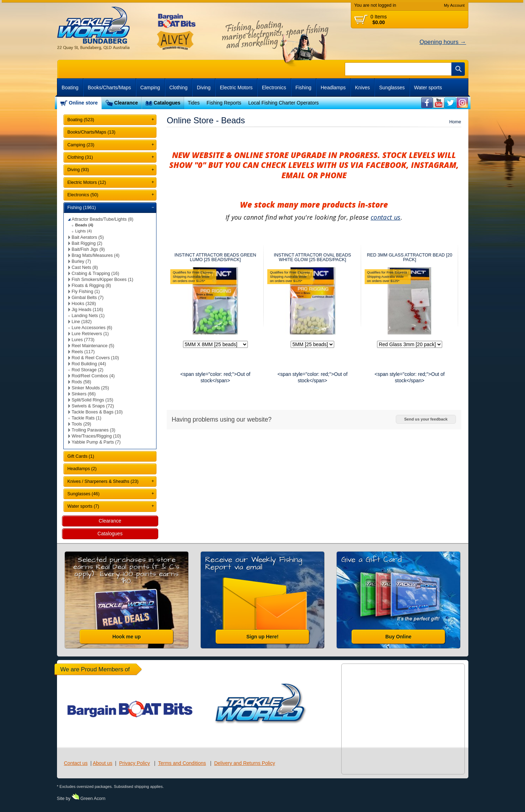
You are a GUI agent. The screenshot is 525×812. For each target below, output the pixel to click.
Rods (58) (81, 382)
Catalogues (167, 103)
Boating (70, 88)
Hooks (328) (84, 304)
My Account (454, 5)
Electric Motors (236, 88)
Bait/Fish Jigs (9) (88, 249)
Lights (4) (83, 231)
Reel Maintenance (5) (93, 346)
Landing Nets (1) (88, 316)
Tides (194, 103)
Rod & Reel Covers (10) (95, 358)
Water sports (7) (83, 506)
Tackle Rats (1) (86, 418)
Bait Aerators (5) (88, 237)
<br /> (427, 103)
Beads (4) (84, 225)
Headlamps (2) (82, 469)
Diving (204, 88)
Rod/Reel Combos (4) (93, 376)
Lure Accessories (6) (92, 328)
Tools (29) (81, 424)
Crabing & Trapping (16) (95, 274)
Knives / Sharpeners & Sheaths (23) (103, 481)
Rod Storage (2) (87, 370)
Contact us (76, 763)
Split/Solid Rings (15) (92, 400)
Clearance (126, 103)
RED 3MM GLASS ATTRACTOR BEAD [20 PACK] (409, 257)
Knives (363, 88)
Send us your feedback (426, 419)
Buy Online (399, 637)
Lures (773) (83, 340)
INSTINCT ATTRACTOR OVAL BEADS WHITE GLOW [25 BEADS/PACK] (312, 257)
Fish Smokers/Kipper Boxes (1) (102, 280)
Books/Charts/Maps (109, 88)
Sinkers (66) (84, 394)
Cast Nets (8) (85, 267)
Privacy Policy (134, 763)
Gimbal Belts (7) (87, 298)
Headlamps (333, 88)
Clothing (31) (80, 157)
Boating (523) (81, 120)
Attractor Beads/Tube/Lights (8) (102, 219)
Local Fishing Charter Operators (283, 103)
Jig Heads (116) (87, 310)
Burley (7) (81, 261)
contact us (386, 217)
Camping (150, 88)
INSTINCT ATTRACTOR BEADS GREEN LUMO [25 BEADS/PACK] (215, 257)
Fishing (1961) (82, 208)
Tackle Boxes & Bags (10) (97, 412)
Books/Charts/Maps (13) (91, 132)
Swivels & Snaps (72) (93, 406)
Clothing (178, 88)
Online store (83, 103)
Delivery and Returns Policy (245, 763)
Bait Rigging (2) (87, 243)
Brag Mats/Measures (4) (95, 255)
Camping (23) (81, 145)
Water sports (428, 88)
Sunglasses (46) (83, 494)
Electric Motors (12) (87, 182)
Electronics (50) (83, 195)
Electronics (274, 88)
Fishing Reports (224, 103)
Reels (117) (83, 352)
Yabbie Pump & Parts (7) (96, 442)
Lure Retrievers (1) (90, 334)
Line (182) (82, 322)
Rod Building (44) (89, 364)
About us (102, 763)
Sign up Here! (262, 637)
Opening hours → (443, 42)
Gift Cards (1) (81, 456)
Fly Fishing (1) (86, 292)
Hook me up (126, 637)
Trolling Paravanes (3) (93, 430)
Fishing (303, 88)
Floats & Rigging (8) (91, 286)
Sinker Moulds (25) (90, 388)
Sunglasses (392, 88)
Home (455, 122)
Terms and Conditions (182, 763)
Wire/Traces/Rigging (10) (96, 436)
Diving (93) (78, 170)
